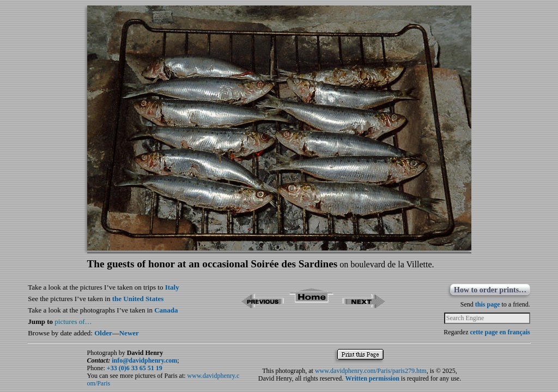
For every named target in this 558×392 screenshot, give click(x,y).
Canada (166, 310)
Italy (172, 287)
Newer (129, 333)
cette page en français (500, 332)
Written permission (372, 378)
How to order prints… (490, 290)
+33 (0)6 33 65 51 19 (135, 368)
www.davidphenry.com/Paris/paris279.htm (371, 371)
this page (488, 304)
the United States (138, 299)
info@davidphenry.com (144, 360)
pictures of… (73, 321)
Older (103, 333)
